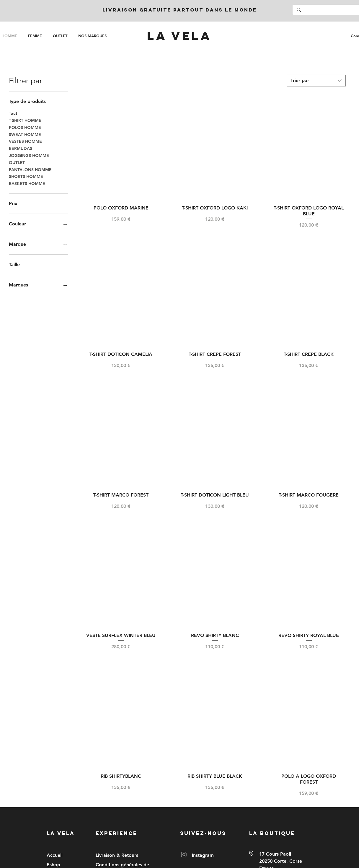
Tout (13, 113)
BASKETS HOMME (27, 183)
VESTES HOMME (25, 141)
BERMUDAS (21, 148)
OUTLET (17, 162)
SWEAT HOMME (25, 134)
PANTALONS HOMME (30, 169)
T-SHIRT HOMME (25, 120)
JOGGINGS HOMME (29, 155)
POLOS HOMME (25, 127)
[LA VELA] (179, 36)
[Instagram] (184, 855)
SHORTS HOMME (26, 176)
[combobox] (316, 81)
